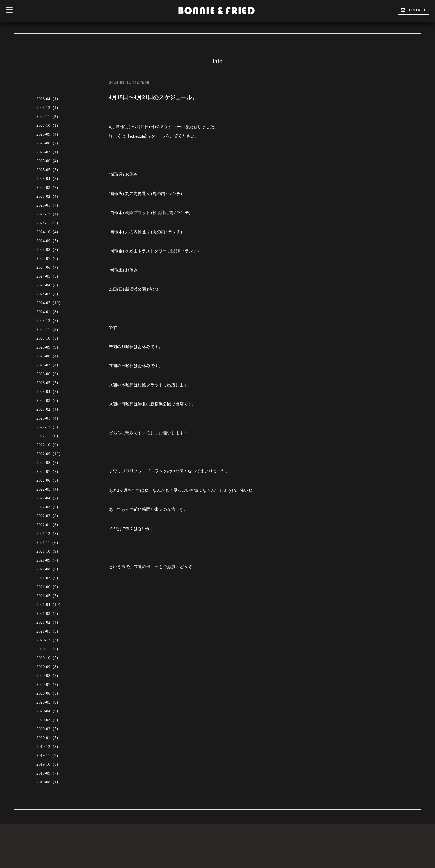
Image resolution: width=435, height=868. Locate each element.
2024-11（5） (48, 223)
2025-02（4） (49, 196)
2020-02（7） (49, 729)
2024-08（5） (49, 250)
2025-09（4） (49, 134)
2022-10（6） (49, 445)
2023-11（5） (48, 329)
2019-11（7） (48, 755)
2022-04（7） (49, 498)
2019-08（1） (49, 782)
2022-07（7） (49, 471)
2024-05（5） (49, 276)
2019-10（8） (49, 764)
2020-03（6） (49, 720)
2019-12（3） (49, 747)
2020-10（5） (49, 658)
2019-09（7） (49, 773)
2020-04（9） (49, 711)
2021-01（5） (49, 631)
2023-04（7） (49, 392)
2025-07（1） (49, 152)
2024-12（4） (49, 214)
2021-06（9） (49, 587)
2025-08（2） (49, 143)
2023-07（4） (49, 365)
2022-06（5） (49, 480)
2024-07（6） (49, 258)
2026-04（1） (49, 99)
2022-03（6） (49, 507)
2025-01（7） (49, 205)
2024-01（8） (49, 312)
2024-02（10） (50, 303)
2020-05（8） (49, 702)
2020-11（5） (48, 649)
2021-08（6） (49, 569)
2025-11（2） (48, 116)
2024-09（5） (49, 241)
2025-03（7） (49, 187)
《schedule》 (137, 136)
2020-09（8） (49, 667)
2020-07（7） (49, 684)
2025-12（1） (49, 108)
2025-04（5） (49, 179)
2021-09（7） (49, 560)
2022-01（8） (49, 525)
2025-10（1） (49, 125)
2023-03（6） (49, 400)
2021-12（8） (49, 534)
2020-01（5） (49, 738)
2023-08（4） (49, 356)
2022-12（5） (49, 427)
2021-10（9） (49, 551)
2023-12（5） (49, 321)
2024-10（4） (49, 232)
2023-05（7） (49, 383)
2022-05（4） (49, 489)
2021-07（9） (49, 578)
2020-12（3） (49, 640)
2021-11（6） (48, 542)
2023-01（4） (49, 418)
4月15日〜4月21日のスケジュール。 (153, 97)
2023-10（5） (49, 338)
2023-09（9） (49, 347)
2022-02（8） (49, 516)
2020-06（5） (49, 693)
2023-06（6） (49, 374)
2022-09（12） (50, 454)
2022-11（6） (48, 436)
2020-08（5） (49, 676)
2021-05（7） (49, 596)
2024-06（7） (49, 267)
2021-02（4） (49, 622)
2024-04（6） (49, 285)
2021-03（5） (49, 613)
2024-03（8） (49, 294)
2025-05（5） (49, 170)
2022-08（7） (49, 463)
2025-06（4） (49, 161)
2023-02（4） (49, 409)
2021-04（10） (50, 605)
